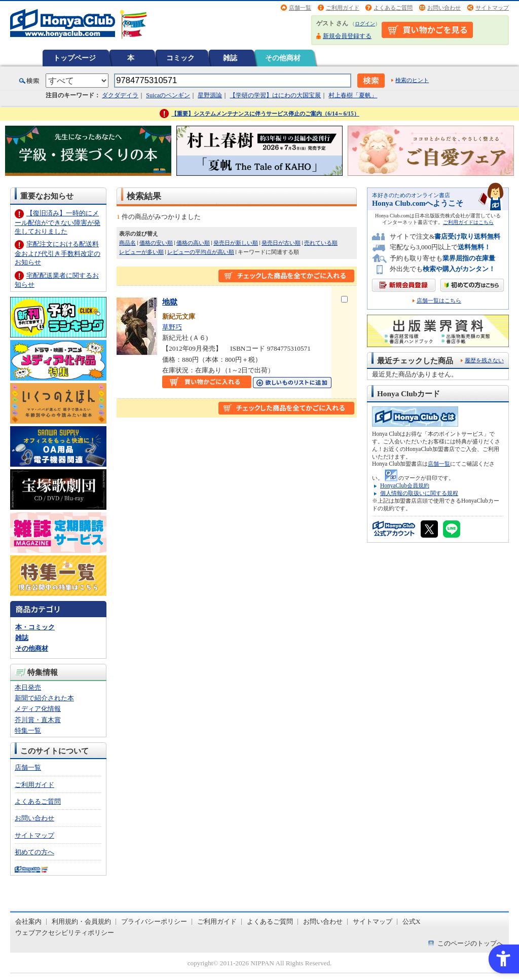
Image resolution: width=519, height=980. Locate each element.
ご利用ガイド (343, 8)
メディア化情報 (38, 709)
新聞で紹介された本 (44, 698)
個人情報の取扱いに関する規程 (419, 493)
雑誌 (230, 58)
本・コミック (35, 627)
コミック (180, 58)
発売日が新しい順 (236, 243)
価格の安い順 (156, 243)
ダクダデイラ (120, 95)
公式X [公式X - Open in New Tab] (412, 921)
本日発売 (28, 687)
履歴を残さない (484, 360)
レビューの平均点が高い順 (201, 252)
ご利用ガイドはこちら (468, 222)
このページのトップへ (470, 943)
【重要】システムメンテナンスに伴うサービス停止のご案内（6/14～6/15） (265, 114)
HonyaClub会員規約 (405, 485)
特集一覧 (28, 730)
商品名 (127, 243)
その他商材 (283, 58)
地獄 (170, 302)
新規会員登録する (347, 36)
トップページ (75, 58)
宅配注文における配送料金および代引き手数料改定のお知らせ (58, 253)
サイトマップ (492, 8)
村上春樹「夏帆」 (353, 95)
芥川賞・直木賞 (38, 720)
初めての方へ (34, 852)
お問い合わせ (444, 8)
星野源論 (210, 95)
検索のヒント (412, 80)
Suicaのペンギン (168, 95)
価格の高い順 (193, 243)
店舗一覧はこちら (439, 301)
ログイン (365, 24)
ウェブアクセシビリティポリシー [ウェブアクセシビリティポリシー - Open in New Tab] (65, 933)
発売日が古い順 (281, 243)
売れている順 (321, 243)
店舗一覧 (300, 8)
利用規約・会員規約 (81, 921)
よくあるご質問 (393, 8)
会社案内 (28, 921)
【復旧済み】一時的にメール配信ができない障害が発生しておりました (58, 222)
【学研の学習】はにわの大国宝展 (275, 95)
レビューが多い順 (141, 252)
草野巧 (172, 327)
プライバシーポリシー (154, 921)
